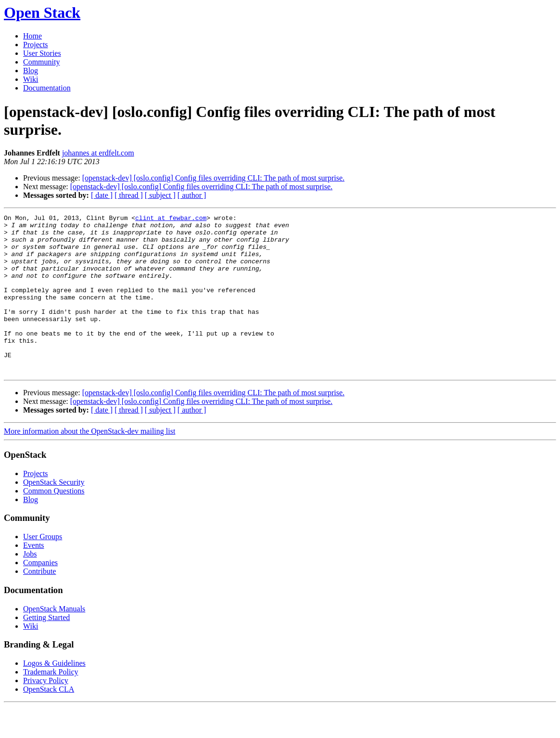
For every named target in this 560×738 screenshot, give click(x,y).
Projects (36, 45)
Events (34, 577)
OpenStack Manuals (54, 641)
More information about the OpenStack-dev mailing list (89, 463)
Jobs (30, 586)
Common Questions (54, 523)
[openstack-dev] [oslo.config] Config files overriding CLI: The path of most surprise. (213, 178)
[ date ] (102, 195)
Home (32, 36)
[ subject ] (160, 195)
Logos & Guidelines (54, 695)
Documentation (47, 88)
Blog (31, 71)
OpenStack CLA (49, 721)
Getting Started (46, 649)
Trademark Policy (51, 704)
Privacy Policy (46, 712)
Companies (40, 594)
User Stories (42, 53)
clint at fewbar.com (171, 219)
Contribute (39, 603)
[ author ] (192, 195)
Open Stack (42, 13)
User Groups (43, 568)
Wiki (31, 79)
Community (41, 62)
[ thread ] (129, 195)
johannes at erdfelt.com (98, 153)
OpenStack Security (54, 514)
